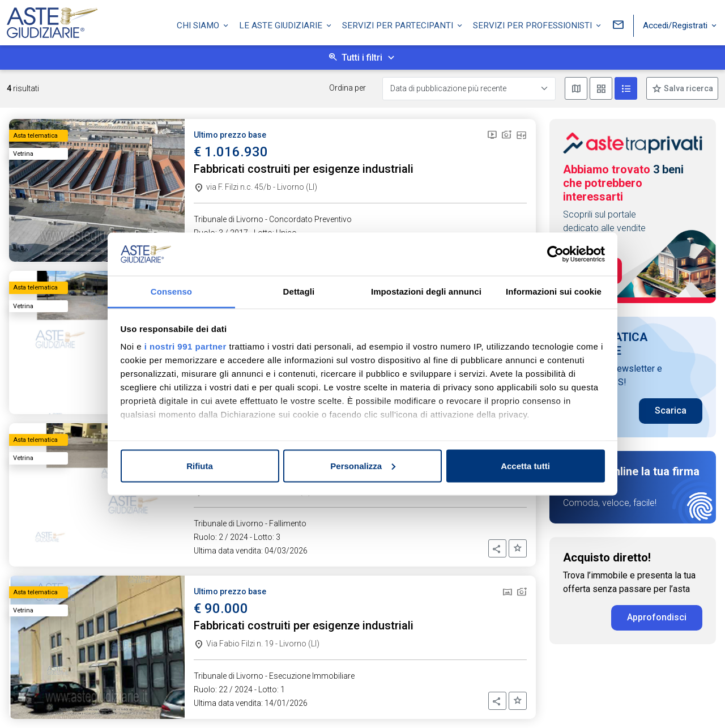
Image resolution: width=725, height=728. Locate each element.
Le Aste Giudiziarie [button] (282, 24)
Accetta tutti (525, 465)
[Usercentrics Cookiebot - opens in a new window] (555, 254)
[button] (497, 548)
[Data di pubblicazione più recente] (469, 89)
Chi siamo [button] (199, 24)
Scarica (671, 410)
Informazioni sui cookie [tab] (554, 291)
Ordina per (347, 88)
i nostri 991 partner (185, 346)
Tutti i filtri (362, 58)
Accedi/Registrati (676, 24)
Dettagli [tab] (299, 291)
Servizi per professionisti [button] (534, 24)
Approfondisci (657, 617)
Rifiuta (200, 465)
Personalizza (363, 465)
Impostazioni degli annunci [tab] (426, 291)
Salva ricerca (688, 88)
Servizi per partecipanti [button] (399, 24)
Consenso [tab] (171, 291)
